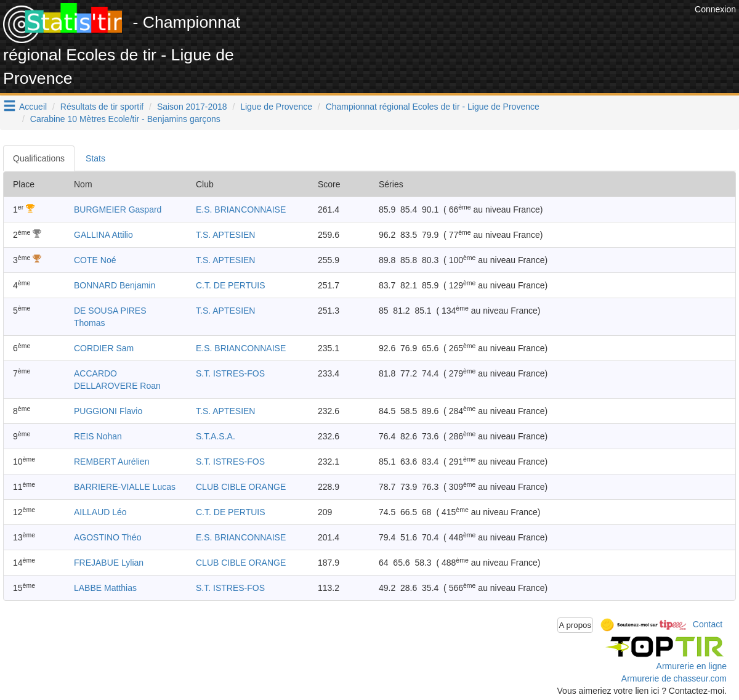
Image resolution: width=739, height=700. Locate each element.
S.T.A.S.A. (216, 436)
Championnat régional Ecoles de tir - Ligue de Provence (433, 107)
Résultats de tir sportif (102, 107)
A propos (575, 625)
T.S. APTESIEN (225, 235)
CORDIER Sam (104, 348)
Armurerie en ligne (692, 666)
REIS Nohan (98, 436)
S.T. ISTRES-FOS (230, 373)
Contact (708, 624)
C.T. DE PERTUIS (231, 285)
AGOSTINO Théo (107, 537)
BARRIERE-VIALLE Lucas (125, 487)
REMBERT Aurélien (111, 462)
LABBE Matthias (105, 588)
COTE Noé (95, 260)
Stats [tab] (95, 158)
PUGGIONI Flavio (108, 411)
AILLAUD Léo (100, 512)
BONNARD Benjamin (115, 285)
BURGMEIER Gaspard (118, 210)
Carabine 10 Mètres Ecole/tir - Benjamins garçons (125, 119)
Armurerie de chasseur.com (674, 678)
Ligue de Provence (276, 107)
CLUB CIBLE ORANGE (241, 487)
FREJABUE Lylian (109, 563)
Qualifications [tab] (39, 158)
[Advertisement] (467, 31)
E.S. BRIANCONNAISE (241, 210)
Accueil (33, 107)
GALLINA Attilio (103, 235)
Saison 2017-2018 (192, 107)
